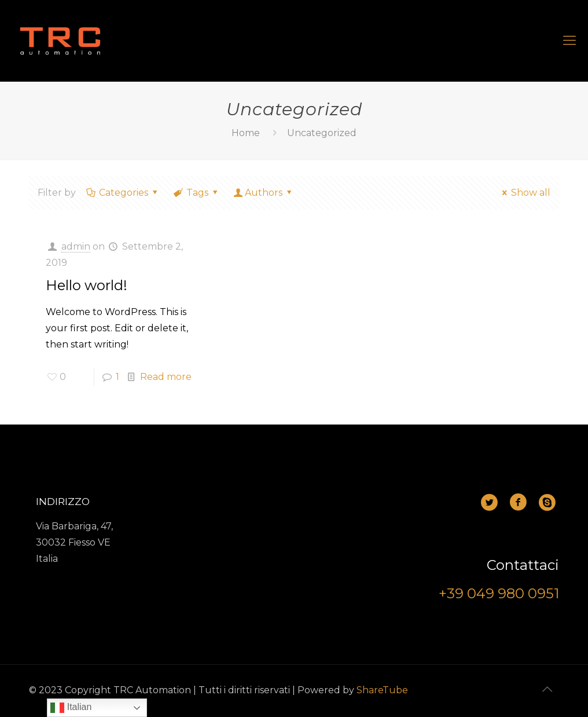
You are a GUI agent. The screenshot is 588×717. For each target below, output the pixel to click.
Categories (123, 193)
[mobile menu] (569, 41)
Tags (197, 193)
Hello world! (87, 285)
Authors (264, 193)
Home (246, 133)
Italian (71, 708)
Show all (524, 193)
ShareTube (382, 690)
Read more (166, 377)
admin (76, 246)
